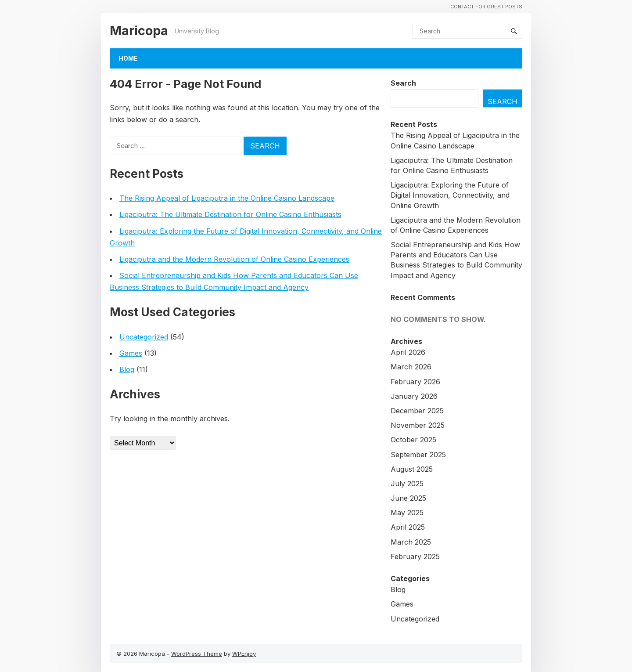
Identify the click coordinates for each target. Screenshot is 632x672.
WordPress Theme (197, 654)
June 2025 (408, 498)
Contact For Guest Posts (486, 7)
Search (403, 83)
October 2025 (413, 440)
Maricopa (139, 31)
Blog (127, 369)
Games (131, 353)
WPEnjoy (244, 654)
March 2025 (411, 542)
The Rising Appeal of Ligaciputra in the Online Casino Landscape (227, 198)
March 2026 (411, 367)
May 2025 (407, 513)
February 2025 (415, 556)
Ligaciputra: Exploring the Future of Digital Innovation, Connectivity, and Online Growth (450, 195)
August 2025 (412, 469)
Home (128, 58)
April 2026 (408, 352)
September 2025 (418, 455)
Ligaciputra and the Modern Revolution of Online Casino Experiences (234, 259)
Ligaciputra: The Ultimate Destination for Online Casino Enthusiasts (230, 214)
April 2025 (408, 527)
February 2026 (415, 382)
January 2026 (414, 396)
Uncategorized (144, 337)
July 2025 (407, 484)
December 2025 (417, 411)
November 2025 (418, 425)
